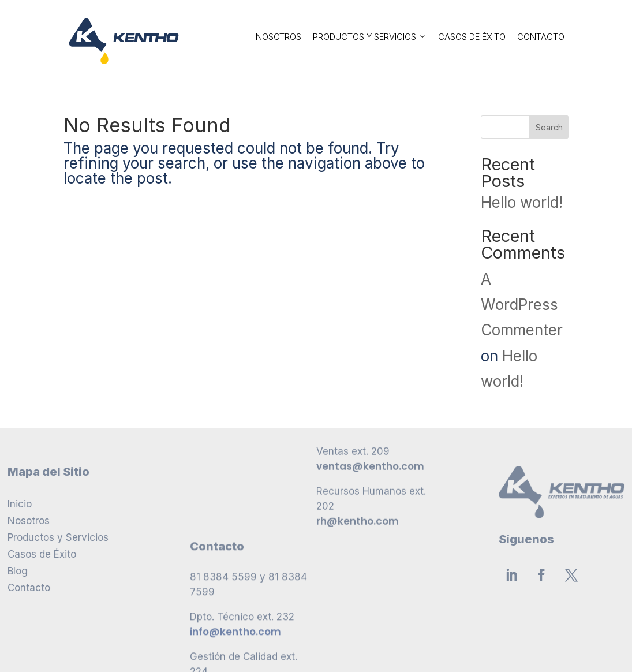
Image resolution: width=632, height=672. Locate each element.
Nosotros (278, 37)
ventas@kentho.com (370, 408)
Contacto (541, 37)
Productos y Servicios (370, 37)
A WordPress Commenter (522, 305)
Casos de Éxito (472, 37)
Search (549, 127)
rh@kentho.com (358, 462)
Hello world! (522, 202)
